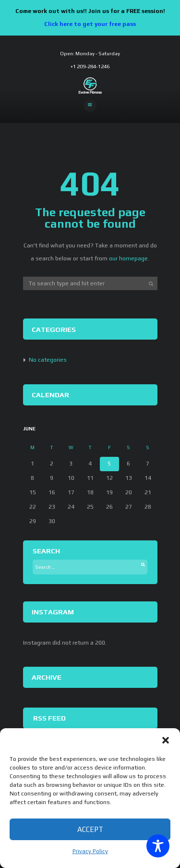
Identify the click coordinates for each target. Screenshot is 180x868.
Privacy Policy (90, 851)
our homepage (128, 258)
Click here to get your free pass (90, 24)
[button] (166, 740)
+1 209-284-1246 (90, 66)
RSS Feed (49, 718)
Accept (90, 829)
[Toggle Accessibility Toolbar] (158, 846)
